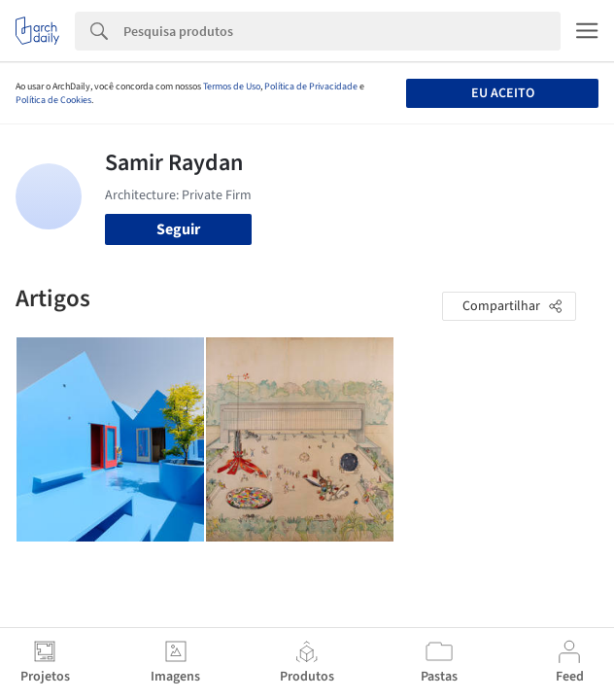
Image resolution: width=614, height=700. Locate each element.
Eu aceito (503, 93)
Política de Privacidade (311, 87)
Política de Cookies (53, 100)
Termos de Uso (232, 87)
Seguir (178, 229)
